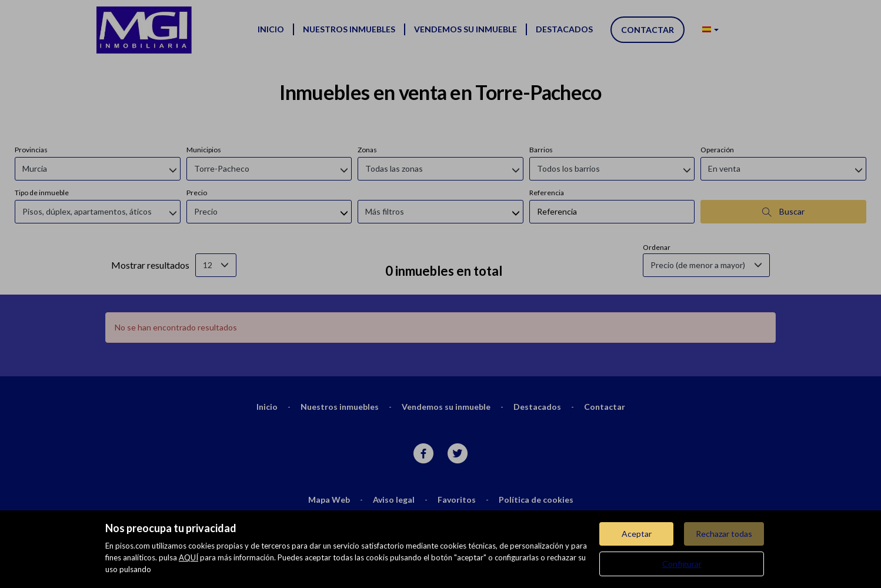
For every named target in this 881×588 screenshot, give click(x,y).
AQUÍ (188, 557)
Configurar (682, 564)
